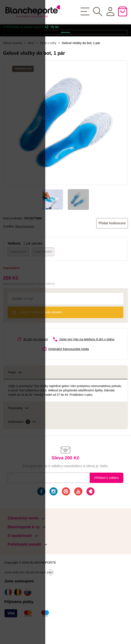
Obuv (31, 60)
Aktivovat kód (65, 42)
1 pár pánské (18, 269)
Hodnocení (22, 439)
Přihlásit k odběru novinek (107, 497)
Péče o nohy (48, 60)
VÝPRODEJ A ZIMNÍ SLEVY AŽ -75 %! (31, 29)
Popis (15, 389)
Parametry (18, 425)
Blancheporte (25, 243)
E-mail (16, 495)
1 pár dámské (43, 269)
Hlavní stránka (13, 60)
